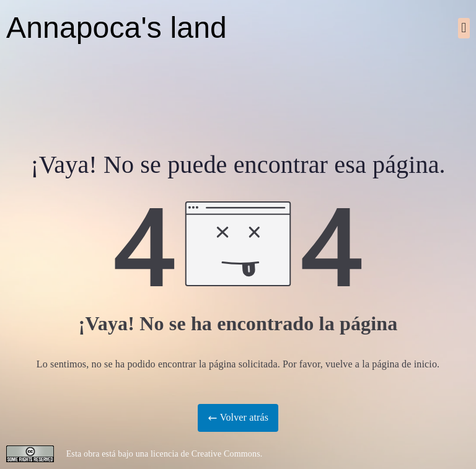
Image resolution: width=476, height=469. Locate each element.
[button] (464, 28)
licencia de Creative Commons (205, 454)
